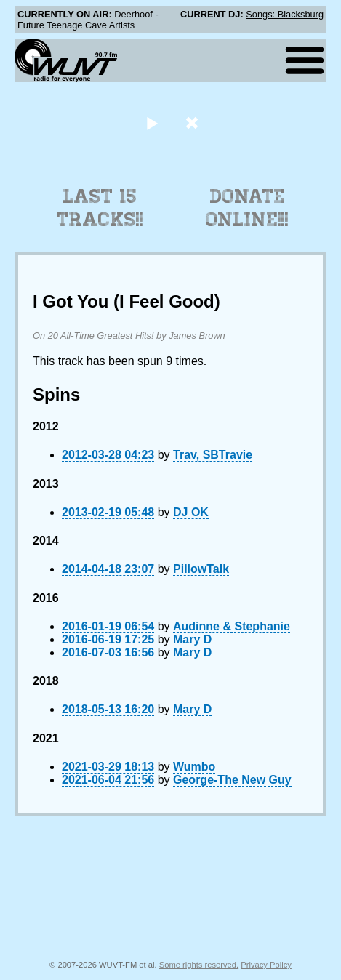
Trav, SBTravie (213, 455)
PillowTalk (201, 569)
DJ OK (191, 512)
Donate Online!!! (247, 208)
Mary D (192, 639)
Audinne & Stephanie (232, 626)
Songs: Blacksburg (285, 14)
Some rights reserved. (199, 965)
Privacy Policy (266, 965)
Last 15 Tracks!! (100, 208)
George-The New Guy (232, 780)
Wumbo (194, 767)
